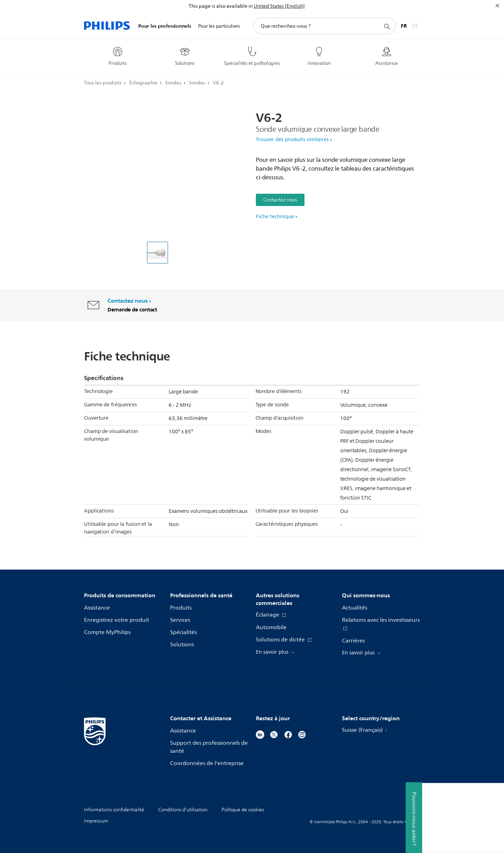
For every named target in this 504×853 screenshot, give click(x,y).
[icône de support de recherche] (387, 26)
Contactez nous (280, 200)
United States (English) (279, 6)
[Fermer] (497, 6)
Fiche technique (275, 217)
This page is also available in (221, 6)
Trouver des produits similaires (292, 140)
